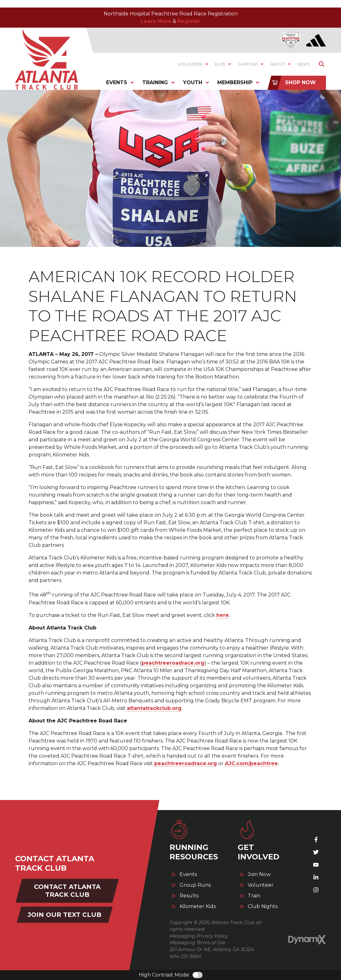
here (223, 615)
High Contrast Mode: (164, 975)
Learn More (156, 21)
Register (189, 21)
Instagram (316, 890)
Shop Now (300, 82)
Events (188, 874)
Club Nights (263, 906)
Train (254, 896)
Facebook (316, 840)
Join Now (259, 874)
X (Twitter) (316, 852)
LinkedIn (316, 877)
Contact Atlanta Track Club (67, 891)
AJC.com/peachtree (251, 763)
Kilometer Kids (198, 906)
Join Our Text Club (65, 915)
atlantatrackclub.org (154, 708)
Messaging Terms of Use (198, 943)
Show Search (321, 64)
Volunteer (261, 885)
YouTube (316, 865)
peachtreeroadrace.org (173, 663)
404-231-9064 (185, 956)
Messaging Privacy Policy (199, 936)
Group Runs (195, 885)
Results (189, 896)
